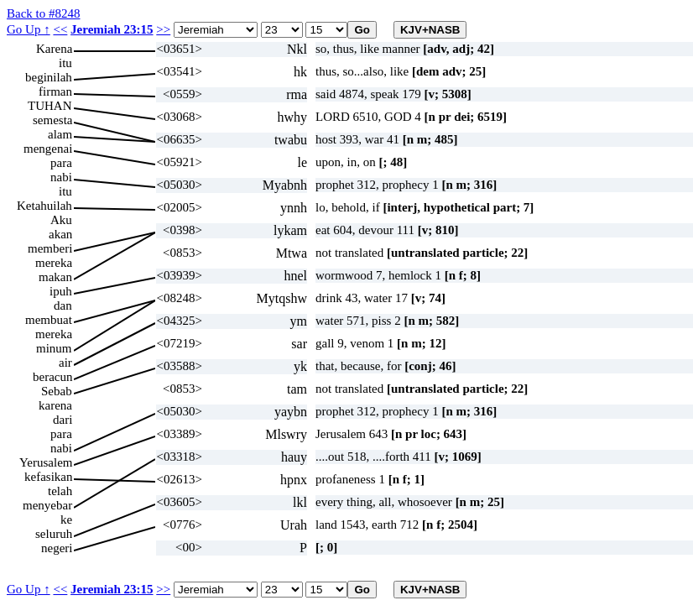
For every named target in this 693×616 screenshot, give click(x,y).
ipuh (61, 291)
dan (63, 305)
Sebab (57, 391)
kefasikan (48, 477)
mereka (54, 263)
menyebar (47, 505)
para (61, 163)
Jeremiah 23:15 (112, 29)
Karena (54, 49)
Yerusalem (46, 462)
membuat (49, 320)
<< (60, 29)
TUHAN (50, 106)
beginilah (49, 77)
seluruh (54, 534)
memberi (50, 248)
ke (66, 519)
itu (65, 63)
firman (55, 91)
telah (60, 491)
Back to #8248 (44, 13)
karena (55, 405)
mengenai (48, 149)
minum (54, 348)
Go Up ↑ (29, 29)
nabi (61, 177)
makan (55, 277)
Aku (61, 220)
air (65, 363)
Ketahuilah (44, 206)
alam (60, 134)
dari (63, 420)
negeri (57, 548)
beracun (52, 377)
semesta (52, 120)
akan (60, 234)
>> (163, 29)
